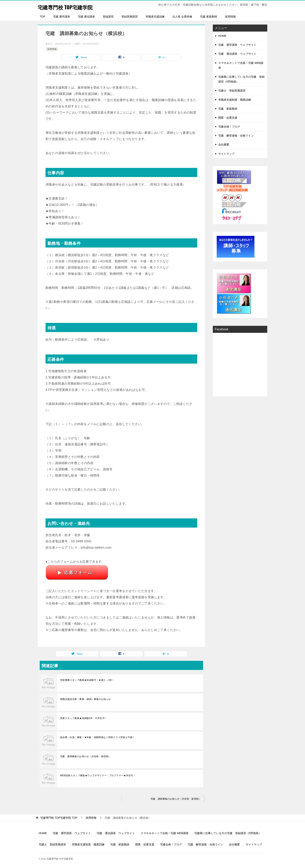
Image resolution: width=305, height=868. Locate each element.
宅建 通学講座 (62, 17)
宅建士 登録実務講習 (232, 91)
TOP (43, 17)
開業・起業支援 (228, 118)
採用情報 (230, 17)
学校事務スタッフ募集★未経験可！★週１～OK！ (87, 680)
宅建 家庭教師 (209, 17)
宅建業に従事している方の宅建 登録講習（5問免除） (241, 79)
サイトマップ (226, 154)
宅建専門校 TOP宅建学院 (69, 7)
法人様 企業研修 (182, 17)
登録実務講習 (130, 17)
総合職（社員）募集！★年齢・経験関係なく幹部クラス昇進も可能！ (97, 737)
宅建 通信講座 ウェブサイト (237, 54)
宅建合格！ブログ (229, 127)
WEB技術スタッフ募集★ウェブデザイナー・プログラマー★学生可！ (98, 775)
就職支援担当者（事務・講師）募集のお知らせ (85, 699)
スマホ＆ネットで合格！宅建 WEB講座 (241, 65)
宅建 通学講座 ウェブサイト (237, 45)
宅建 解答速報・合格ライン (236, 136)
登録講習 (108, 17)
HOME (222, 36)
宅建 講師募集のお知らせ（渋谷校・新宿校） (85, 756)
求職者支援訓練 (155, 17)
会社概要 (224, 145)
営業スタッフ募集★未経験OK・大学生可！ (84, 718)
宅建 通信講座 (86, 17)
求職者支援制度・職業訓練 (235, 100)
